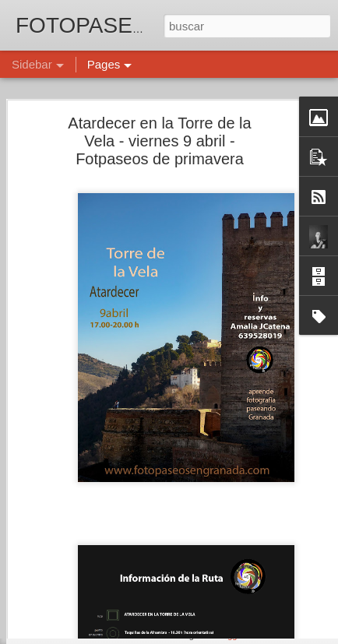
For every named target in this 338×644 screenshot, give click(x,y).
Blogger (229, 635)
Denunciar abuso (282, 635)
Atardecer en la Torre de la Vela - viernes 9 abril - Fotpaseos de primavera (159, 117)
